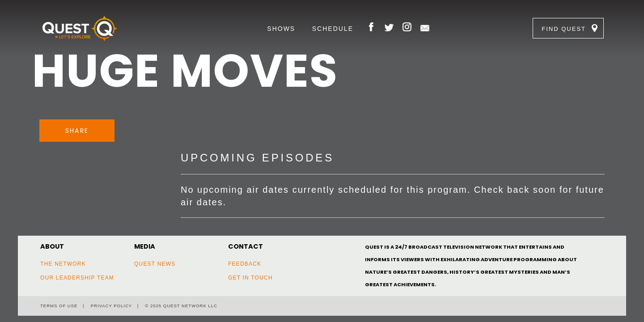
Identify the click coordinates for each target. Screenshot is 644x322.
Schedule (333, 29)
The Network (63, 264)
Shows (281, 29)
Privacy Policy (112, 306)
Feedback (245, 264)
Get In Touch (250, 278)
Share (77, 131)
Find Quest (564, 29)
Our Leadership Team (77, 278)
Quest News (155, 264)
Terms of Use (59, 306)
